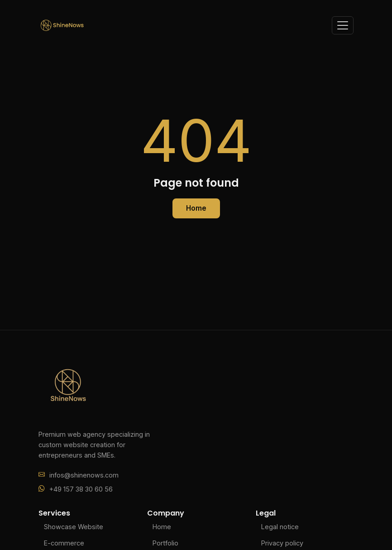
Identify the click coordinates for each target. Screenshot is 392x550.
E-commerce (64, 543)
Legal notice (280, 527)
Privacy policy (282, 543)
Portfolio (165, 543)
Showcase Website (74, 527)
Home (196, 208)
